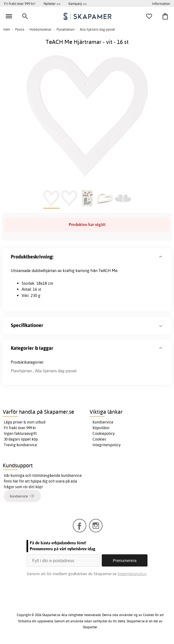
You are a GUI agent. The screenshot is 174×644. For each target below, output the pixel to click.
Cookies (99, 439)
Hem (7, 29)
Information (161, 4)
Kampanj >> (78, 4)
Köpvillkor (101, 428)
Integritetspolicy (107, 445)
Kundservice (103, 422)
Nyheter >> (52, 4)
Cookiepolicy (104, 433)
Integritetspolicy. (132, 574)
